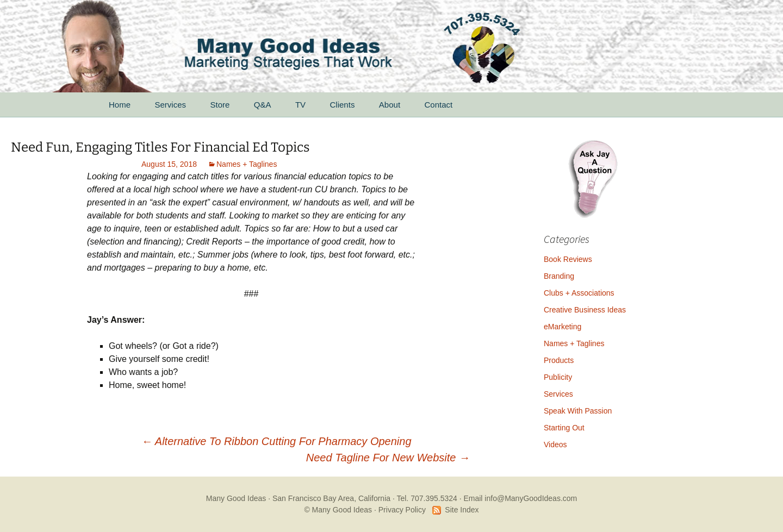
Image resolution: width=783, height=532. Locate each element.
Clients (343, 105)
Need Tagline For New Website (388, 458)
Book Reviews (568, 259)
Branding (559, 276)
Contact (439, 105)
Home (120, 105)
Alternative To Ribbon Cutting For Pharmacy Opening (276, 441)
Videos (555, 445)
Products (559, 360)
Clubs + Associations (579, 293)
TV (300, 105)
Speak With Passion (578, 411)
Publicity (558, 377)
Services (170, 105)
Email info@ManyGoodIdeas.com (520, 498)
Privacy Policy (402, 510)
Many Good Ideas (236, 498)
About (390, 105)
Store (220, 105)
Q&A (263, 105)
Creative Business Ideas (585, 310)
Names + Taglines (247, 164)
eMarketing (563, 327)
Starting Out (564, 428)
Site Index (462, 510)
